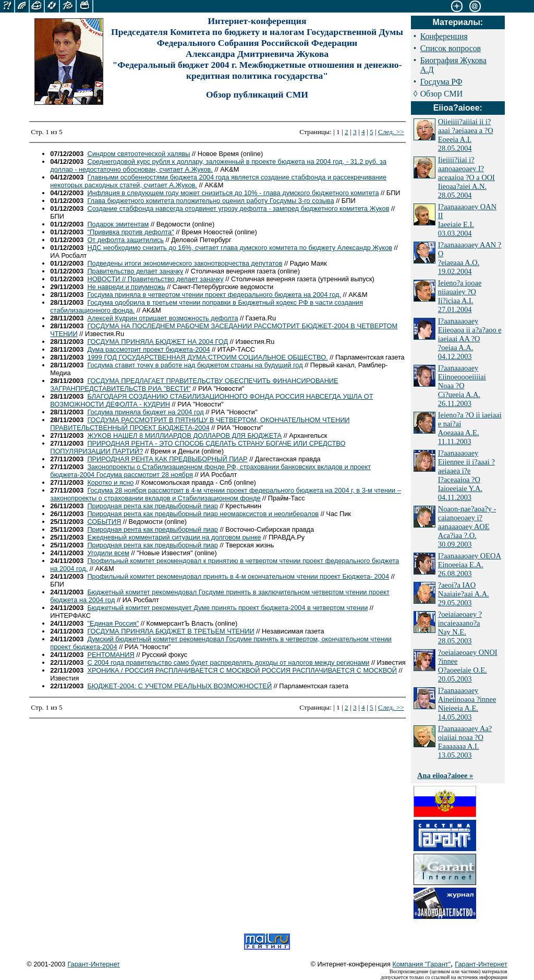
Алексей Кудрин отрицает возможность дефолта (162, 318)
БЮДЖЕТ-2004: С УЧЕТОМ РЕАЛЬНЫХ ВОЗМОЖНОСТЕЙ (179, 686)
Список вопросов (451, 48)
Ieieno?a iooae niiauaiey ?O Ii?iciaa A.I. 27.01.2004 (460, 296)
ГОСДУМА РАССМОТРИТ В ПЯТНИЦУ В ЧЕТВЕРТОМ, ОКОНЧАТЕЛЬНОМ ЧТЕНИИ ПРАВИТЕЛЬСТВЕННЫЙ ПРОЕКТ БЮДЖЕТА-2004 (200, 424)
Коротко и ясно (110, 482)
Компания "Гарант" (422, 964)
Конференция (444, 36)
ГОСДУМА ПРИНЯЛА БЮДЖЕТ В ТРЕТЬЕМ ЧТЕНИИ (171, 631)
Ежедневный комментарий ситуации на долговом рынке (174, 537)
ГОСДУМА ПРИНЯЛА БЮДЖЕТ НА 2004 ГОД (157, 342)
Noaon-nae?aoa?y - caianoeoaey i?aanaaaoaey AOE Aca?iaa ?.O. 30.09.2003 (467, 527)
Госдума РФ (441, 82)
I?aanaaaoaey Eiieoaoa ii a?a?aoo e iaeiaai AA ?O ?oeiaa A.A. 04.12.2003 (470, 339)
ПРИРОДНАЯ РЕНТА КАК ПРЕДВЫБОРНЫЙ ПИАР (167, 459)
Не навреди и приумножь (126, 287)
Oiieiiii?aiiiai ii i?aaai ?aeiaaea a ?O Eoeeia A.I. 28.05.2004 (466, 135)
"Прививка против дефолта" (130, 232)
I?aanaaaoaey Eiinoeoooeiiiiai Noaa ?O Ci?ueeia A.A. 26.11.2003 (462, 386)
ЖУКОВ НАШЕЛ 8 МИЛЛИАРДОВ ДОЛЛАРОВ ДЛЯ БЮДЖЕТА (184, 435)
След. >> (391, 132)
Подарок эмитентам (118, 224)
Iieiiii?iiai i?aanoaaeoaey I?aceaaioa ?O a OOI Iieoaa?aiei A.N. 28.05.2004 (466, 177)
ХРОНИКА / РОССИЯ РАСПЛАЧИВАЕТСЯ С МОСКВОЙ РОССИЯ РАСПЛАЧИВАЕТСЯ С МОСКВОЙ (242, 670)
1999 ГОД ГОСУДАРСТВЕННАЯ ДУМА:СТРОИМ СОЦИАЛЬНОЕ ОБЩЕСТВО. (207, 357)
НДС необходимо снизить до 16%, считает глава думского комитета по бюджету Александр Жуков (240, 248)
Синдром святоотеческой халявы (138, 154)
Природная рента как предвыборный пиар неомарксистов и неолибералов (203, 514)
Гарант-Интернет (94, 964)
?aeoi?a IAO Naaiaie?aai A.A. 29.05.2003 (464, 594)
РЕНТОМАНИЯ (111, 655)
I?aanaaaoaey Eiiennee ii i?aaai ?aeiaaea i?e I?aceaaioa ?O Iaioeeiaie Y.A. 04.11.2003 (466, 475)
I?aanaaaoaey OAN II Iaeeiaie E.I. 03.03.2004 (467, 220)
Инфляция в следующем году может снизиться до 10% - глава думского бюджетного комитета (233, 193)
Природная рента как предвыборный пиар (153, 506)
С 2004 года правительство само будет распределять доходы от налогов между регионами (228, 662)
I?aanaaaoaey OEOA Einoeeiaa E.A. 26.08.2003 (470, 565)
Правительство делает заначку (135, 271)
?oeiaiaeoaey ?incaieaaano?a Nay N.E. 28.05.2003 (460, 628)
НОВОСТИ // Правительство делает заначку (155, 279)
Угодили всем (108, 553)
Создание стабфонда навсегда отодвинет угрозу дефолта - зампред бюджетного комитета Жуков (238, 208)
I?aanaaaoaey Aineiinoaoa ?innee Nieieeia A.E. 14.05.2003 (467, 704)
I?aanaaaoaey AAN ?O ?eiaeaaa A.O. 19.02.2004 (470, 258)
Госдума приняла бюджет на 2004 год (145, 412)
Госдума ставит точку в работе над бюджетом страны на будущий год (195, 365)
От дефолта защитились (125, 240)
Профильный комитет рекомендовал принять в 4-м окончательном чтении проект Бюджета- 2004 (238, 576)
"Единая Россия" (113, 623)
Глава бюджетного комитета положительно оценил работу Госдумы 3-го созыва (210, 201)
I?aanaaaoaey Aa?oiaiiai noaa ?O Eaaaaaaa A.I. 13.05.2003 (465, 742)
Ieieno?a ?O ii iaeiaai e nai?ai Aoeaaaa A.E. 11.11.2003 (470, 428)
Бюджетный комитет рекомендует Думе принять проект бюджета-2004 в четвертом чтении (227, 608)
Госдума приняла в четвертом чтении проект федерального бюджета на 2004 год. (214, 295)
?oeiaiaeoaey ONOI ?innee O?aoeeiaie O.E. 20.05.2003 (468, 666)
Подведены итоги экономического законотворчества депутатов (185, 263)
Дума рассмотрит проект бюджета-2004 (148, 349)
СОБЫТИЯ (104, 522)
